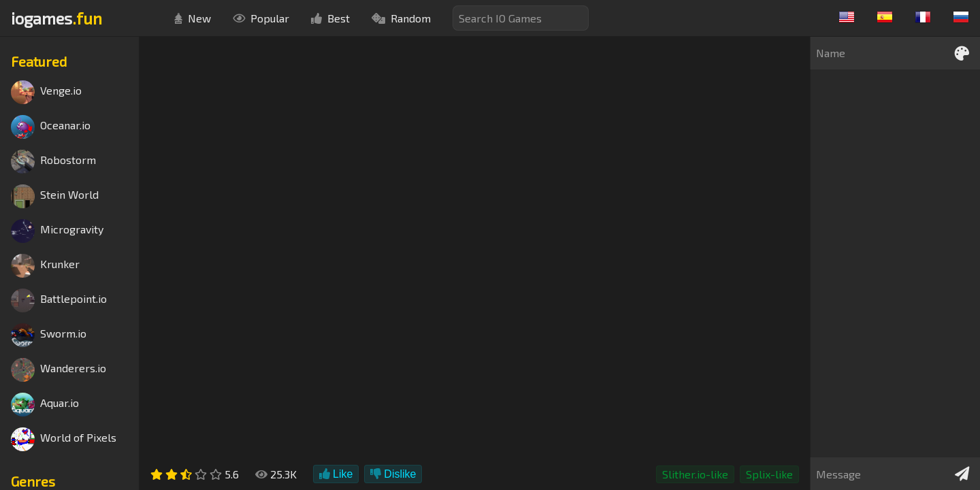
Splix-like (769, 474)
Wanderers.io (59, 370)
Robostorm (53, 162)
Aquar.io (45, 405)
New (193, 18)
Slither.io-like (695, 474)
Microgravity (57, 231)
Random (401, 18)
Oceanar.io (51, 127)
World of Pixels (64, 439)
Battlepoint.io (59, 300)
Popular (261, 18)
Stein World (55, 196)
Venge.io (46, 92)
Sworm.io (49, 335)
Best (330, 18)
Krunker (45, 266)
